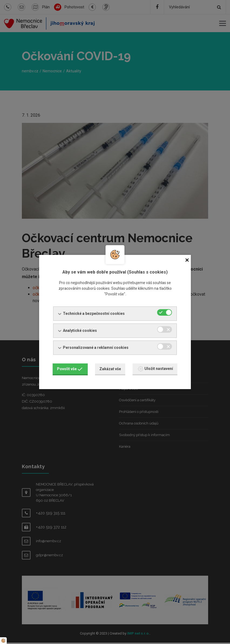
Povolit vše (70, 368)
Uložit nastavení (155, 368)
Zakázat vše (110, 368)
